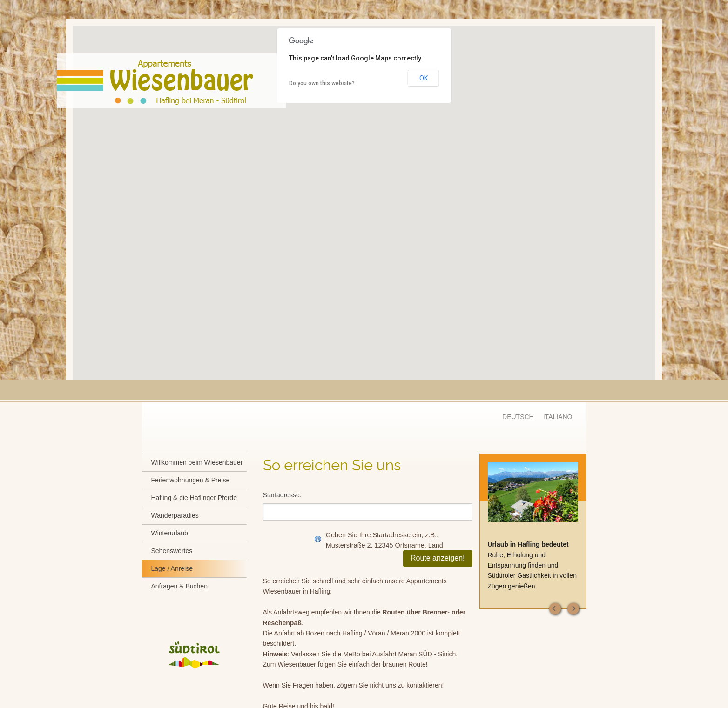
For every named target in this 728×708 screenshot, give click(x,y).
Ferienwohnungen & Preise (191, 480)
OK (424, 78)
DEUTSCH (518, 417)
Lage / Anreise (172, 568)
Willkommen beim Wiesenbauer (197, 462)
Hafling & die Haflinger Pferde (194, 498)
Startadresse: (282, 495)
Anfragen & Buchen (179, 586)
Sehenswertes (172, 551)
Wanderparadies (175, 515)
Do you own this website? (322, 83)
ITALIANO (558, 417)
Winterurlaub (170, 533)
